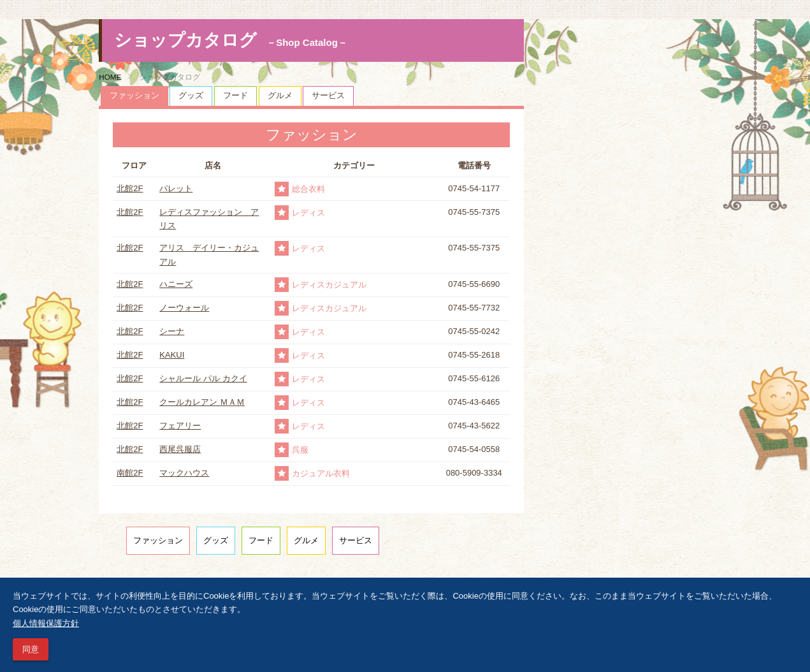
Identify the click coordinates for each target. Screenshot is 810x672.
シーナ (172, 331)
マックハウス (184, 473)
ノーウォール (184, 308)
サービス (328, 95)
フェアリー (180, 426)
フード (235, 95)
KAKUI (172, 355)
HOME (110, 77)
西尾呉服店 (180, 449)
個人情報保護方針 (46, 623)
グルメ (280, 95)
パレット (176, 188)
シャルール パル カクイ (203, 378)
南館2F (130, 473)
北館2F (130, 188)
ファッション (134, 95)
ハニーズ (176, 284)
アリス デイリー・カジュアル (209, 254)
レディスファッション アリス (209, 219)
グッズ (191, 95)
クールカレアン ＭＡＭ (202, 402)
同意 (31, 649)
